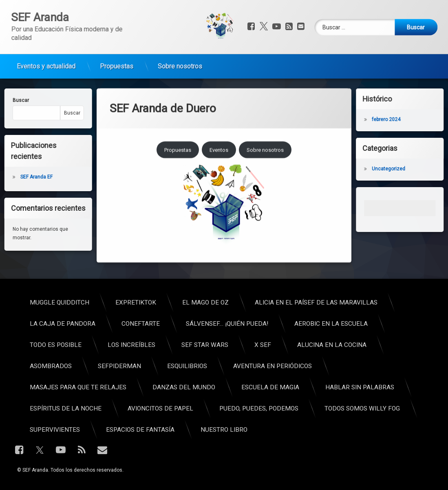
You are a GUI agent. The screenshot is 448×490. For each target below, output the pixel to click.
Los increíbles (327, 345)
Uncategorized (409, 169)
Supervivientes (250, 430)
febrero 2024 (406, 119)
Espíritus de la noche (261, 408)
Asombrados (246, 366)
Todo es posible (251, 345)
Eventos (219, 109)
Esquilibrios (382, 366)
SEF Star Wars (400, 345)
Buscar (52, 113)
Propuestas (117, 48)
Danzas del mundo (379, 387)
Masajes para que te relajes (273, 387)
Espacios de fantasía (335, 430)
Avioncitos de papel (356, 408)
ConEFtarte (336, 324)
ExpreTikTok (331, 302)
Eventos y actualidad (46, 48)
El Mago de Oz (401, 302)
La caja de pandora (258, 324)
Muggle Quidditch (255, 302)
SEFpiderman (315, 366)
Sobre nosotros (180, 48)
